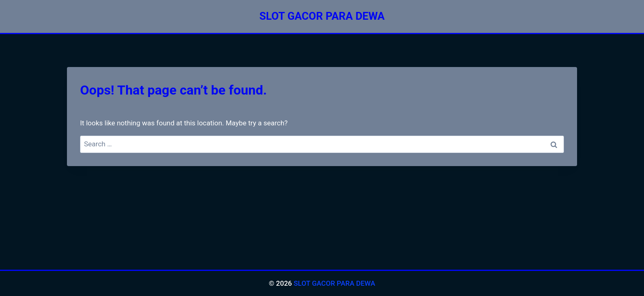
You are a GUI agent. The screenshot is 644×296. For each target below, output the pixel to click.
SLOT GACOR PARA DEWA (335, 283)
